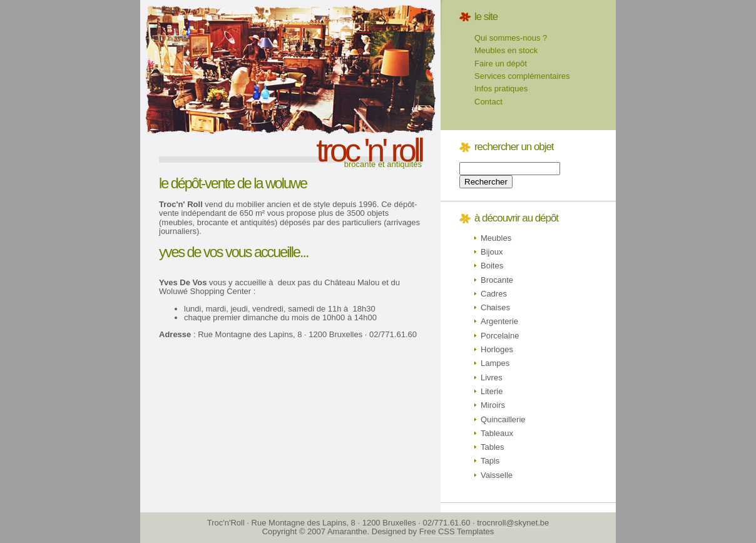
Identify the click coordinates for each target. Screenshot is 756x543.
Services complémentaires (522, 76)
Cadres (494, 294)
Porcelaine (500, 336)
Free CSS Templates (457, 531)
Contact (488, 102)
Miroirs (493, 405)
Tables (493, 447)
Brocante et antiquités (383, 164)
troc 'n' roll (369, 150)
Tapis (490, 461)
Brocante (497, 280)
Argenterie (499, 321)
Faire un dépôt (501, 63)
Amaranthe (347, 531)
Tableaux (497, 433)
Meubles (496, 238)
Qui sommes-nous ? (511, 38)
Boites (492, 266)
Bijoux (492, 252)
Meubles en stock (506, 50)
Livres (492, 378)
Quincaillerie (503, 419)
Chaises (495, 307)
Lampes (495, 363)
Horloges (497, 349)
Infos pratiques (501, 89)
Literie (492, 391)
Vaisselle (497, 475)
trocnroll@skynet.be (513, 523)
